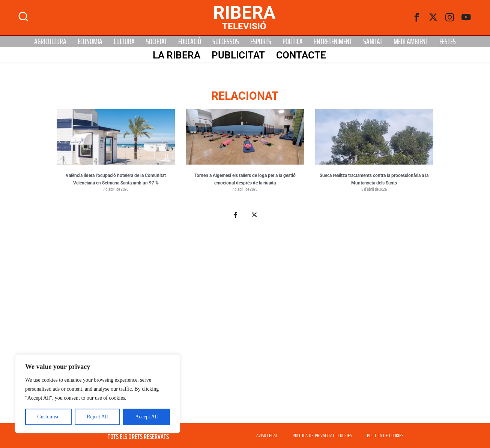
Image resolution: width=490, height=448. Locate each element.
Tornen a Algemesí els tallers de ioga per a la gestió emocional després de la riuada (245, 179)
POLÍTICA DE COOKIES (385, 436)
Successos (226, 42)
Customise (48, 417)
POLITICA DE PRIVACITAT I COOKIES (322, 436)
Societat (156, 42)
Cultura (124, 42)
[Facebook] (417, 18)
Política (293, 42)
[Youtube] (466, 18)
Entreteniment (333, 42)
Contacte (301, 55)
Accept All (146, 417)
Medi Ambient (411, 42)
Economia (90, 42)
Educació (190, 42)
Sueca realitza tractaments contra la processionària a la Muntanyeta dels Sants (374, 179)
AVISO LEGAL (267, 436)
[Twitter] (433, 18)
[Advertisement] (245, 325)
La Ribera (177, 55)
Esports (261, 42)
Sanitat (373, 42)
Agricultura (50, 42)
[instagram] (450, 18)
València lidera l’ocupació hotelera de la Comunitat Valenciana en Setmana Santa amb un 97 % (116, 179)
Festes (448, 42)
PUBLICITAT (238, 55)
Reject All (97, 417)
